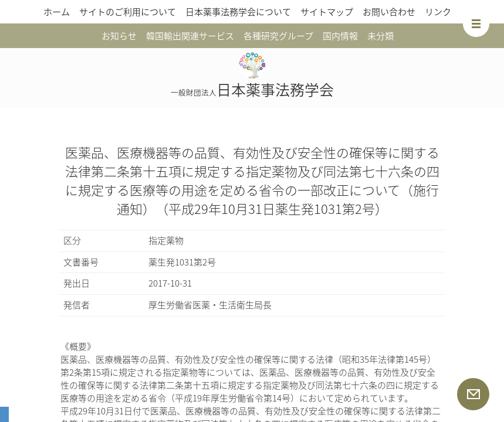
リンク (438, 12)
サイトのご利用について (128, 12)
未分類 (380, 36)
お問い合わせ (389, 12)
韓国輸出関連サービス (190, 36)
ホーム (57, 12)
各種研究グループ (278, 36)
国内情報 (340, 36)
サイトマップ (327, 12)
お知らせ (119, 36)
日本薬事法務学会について (238, 12)
